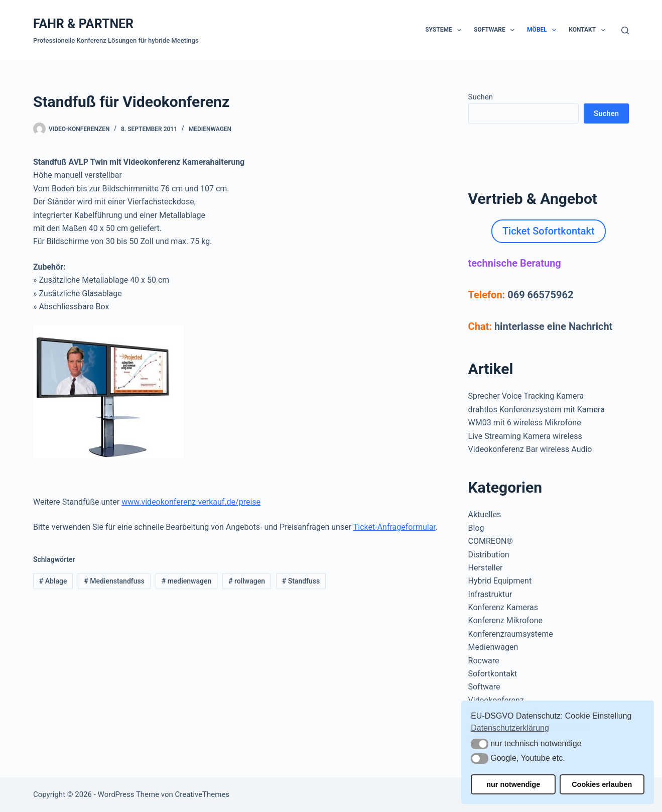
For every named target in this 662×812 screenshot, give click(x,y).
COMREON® (491, 541)
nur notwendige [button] (513, 784)
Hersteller (486, 568)
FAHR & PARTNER (83, 24)
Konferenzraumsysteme (511, 634)
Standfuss (301, 581)
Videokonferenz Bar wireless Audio (530, 449)
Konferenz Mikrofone (506, 620)
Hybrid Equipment (500, 581)
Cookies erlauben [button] (602, 784)
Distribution (489, 555)
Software (496, 30)
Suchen (481, 97)
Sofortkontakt (493, 674)
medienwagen (187, 581)
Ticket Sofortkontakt (549, 231)
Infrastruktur (490, 594)
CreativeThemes (203, 794)
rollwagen (247, 581)
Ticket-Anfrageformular (394, 527)
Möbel (544, 30)
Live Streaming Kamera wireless (525, 436)
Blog (476, 528)
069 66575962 (540, 295)
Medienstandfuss (114, 581)
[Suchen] (625, 30)
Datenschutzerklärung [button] (510, 728)
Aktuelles (485, 514)
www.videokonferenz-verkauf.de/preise (191, 502)
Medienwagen (210, 129)
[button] (480, 744)
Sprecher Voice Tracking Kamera (526, 396)
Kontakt (589, 30)
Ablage (53, 581)
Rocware (484, 661)
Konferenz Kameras (503, 607)
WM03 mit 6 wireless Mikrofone (525, 423)
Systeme (445, 30)
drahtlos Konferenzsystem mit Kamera (537, 410)
